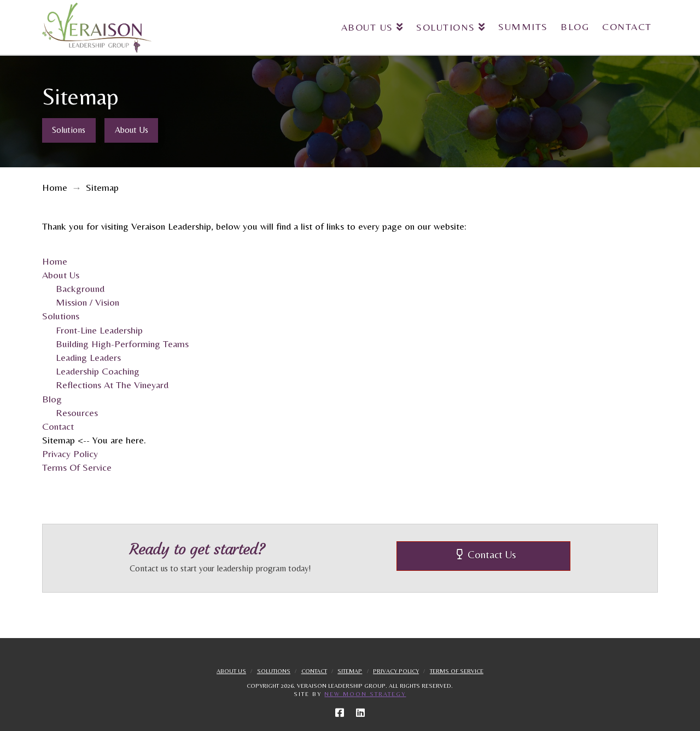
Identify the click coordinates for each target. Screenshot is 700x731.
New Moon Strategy (365, 694)
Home (55, 261)
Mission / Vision (87, 302)
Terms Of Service (77, 467)
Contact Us (486, 554)
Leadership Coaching (98, 371)
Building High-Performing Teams (122, 344)
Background (80, 288)
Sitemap (350, 671)
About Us (61, 275)
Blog (52, 399)
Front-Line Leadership (99, 330)
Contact (58, 426)
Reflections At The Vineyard (112, 385)
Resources (77, 413)
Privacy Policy (70, 454)
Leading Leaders (88, 357)
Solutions (61, 316)
